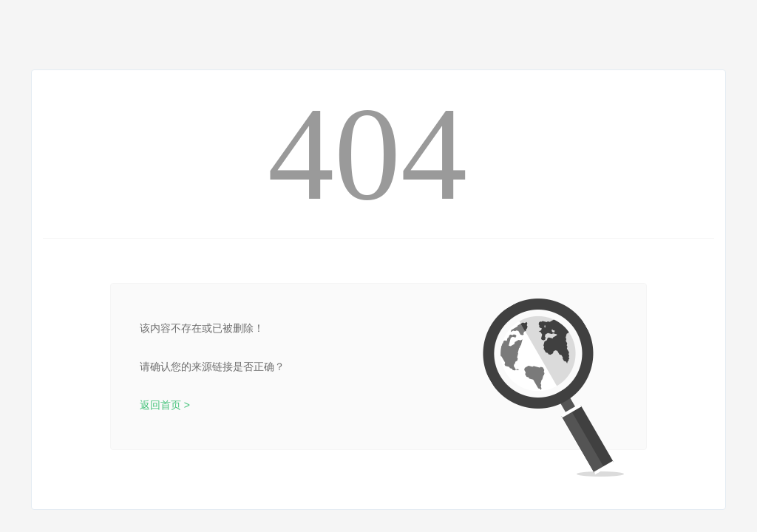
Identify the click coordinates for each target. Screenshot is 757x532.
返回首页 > (165, 405)
